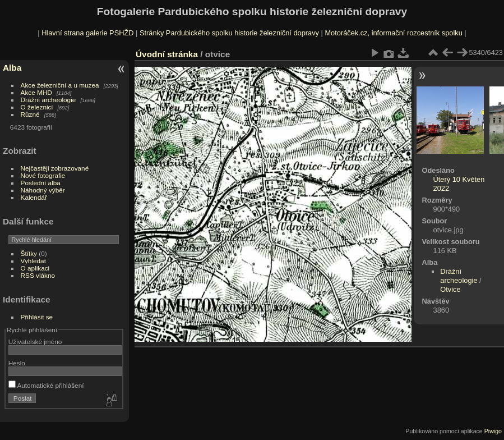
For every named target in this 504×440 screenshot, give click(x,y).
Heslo (17, 363)
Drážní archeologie (48, 100)
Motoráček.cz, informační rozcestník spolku (393, 33)
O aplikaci (35, 268)
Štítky (29, 253)
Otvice (450, 289)
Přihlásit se (37, 317)
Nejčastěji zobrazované (55, 168)
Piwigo (493, 431)
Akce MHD (36, 92)
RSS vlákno (38, 275)
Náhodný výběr (43, 190)
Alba (12, 68)
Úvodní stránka (167, 54)
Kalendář (34, 197)
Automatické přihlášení (46, 385)
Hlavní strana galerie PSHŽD (87, 33)
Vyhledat (33, 261)
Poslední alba (41, 183)
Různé (30, 114)
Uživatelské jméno (35, 342)
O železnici (37, 107)
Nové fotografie (43, 175)
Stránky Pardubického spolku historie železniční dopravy (229, 33)
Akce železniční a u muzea (60, 85)
